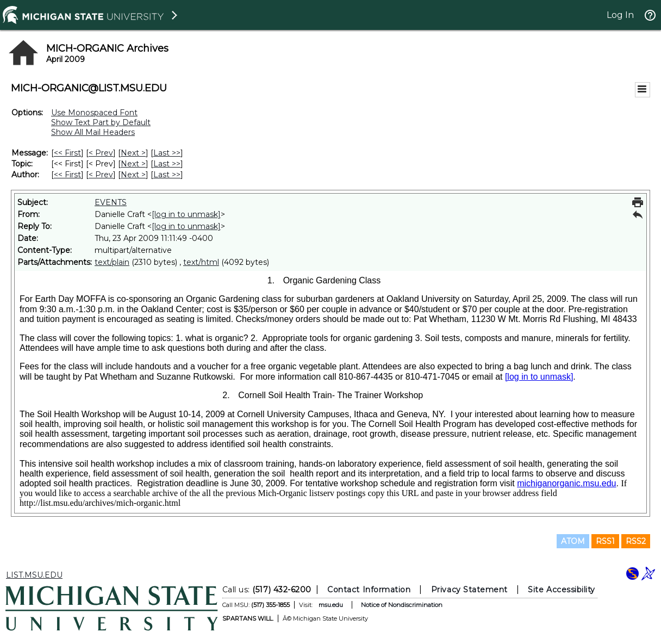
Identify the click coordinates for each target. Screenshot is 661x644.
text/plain (112, 262)
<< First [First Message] (67, 153)
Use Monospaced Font (94, 113)
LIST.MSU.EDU (34, 575)
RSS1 (605, 541)
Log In (620, 15)
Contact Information (369, 590)
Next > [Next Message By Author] (133, 175)
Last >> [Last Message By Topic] (167, 164)
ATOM (573, 541)
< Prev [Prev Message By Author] (101, 175)
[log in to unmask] (186, 214)
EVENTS (111, 202)
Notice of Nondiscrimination (402, 605)
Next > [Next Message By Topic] (133, 164)
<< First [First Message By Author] (67, 175)
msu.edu (331, 605)
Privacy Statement (469, 590)
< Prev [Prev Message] (101, 153)
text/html (201, 262)
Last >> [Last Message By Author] (167, 175)
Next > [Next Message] (133, 153)
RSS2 (636, 541)
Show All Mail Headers (93, 132)
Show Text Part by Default (101, 122)
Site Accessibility (562, 590)
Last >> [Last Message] (167, 153)
